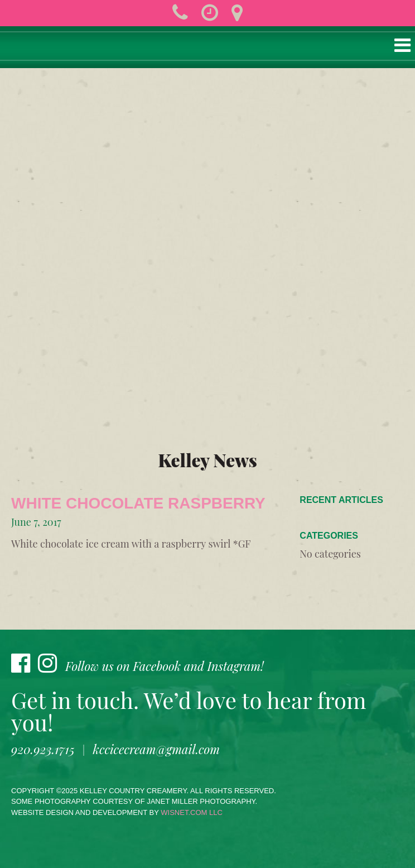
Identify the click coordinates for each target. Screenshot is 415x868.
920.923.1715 (43, 749)
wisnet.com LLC (192, 812)
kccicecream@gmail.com (156, 749)
